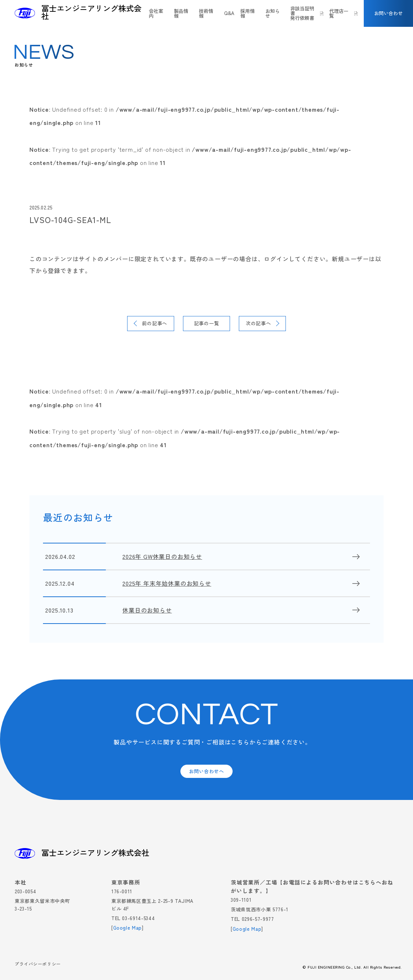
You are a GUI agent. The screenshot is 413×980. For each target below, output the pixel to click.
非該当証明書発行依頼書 (302, 13)
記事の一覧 (207, 323)
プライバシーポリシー (38, 964)
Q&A (229, 13)
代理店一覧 (339, 13)
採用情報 (247, 13)
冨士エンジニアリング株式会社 (91, 12)
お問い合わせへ (206, 771)
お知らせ (272, 13)
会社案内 (156, 13)
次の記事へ (258, 323)
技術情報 (206, 13)
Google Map (128, 928)
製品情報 (181, 13)
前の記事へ (155, 323)
